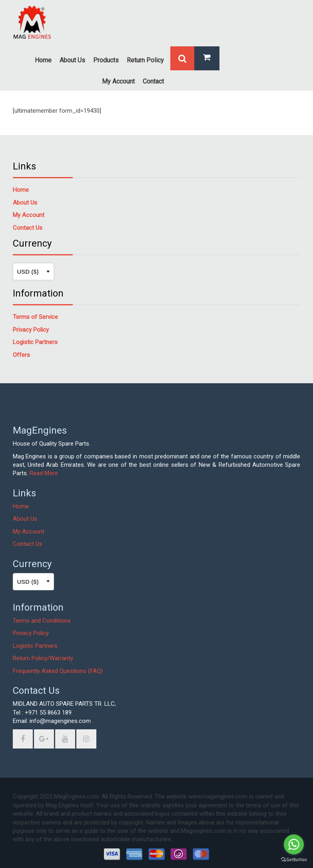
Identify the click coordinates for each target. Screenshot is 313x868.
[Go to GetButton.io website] (294, 860)
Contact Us (28, 544)
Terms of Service (35, 317)
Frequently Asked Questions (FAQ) (58, 671)
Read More (44, 473)
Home (21, 190)
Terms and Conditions (42, 621)
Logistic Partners (35, 646)
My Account (29, 532)
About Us (25, 519)
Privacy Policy (31, 633)
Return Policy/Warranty (43, 658)
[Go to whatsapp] (294, 844)
